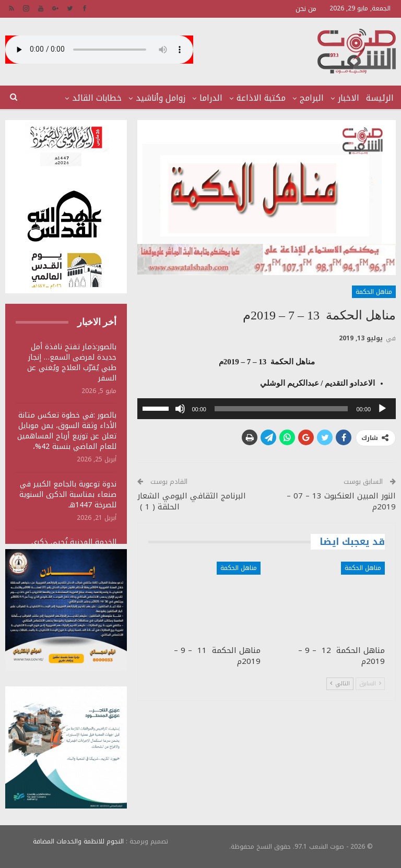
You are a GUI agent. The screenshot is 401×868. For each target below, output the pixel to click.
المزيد (111, 98)
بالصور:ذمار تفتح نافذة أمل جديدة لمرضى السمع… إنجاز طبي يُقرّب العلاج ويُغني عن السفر (72, 362)
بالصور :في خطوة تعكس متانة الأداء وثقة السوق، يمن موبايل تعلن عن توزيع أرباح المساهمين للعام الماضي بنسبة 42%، (67, 431)
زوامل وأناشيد (161, 98)
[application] (267, 409)
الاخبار (349, 98)
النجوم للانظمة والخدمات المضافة (78, 841)
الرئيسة (380, 98)
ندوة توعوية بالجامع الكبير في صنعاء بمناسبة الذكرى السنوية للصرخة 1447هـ (68, 495)
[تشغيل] (382, 409)
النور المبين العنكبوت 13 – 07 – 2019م (341, 501)
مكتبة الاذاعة (261, 98)
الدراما (211, 98)
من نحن (306, 9)
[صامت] (180, 409)
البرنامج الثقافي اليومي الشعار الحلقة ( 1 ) (192, 501)
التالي (340, 683)
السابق (370, 683)
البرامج (312, 98)
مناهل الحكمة (374, 292)
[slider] (281, 409)
